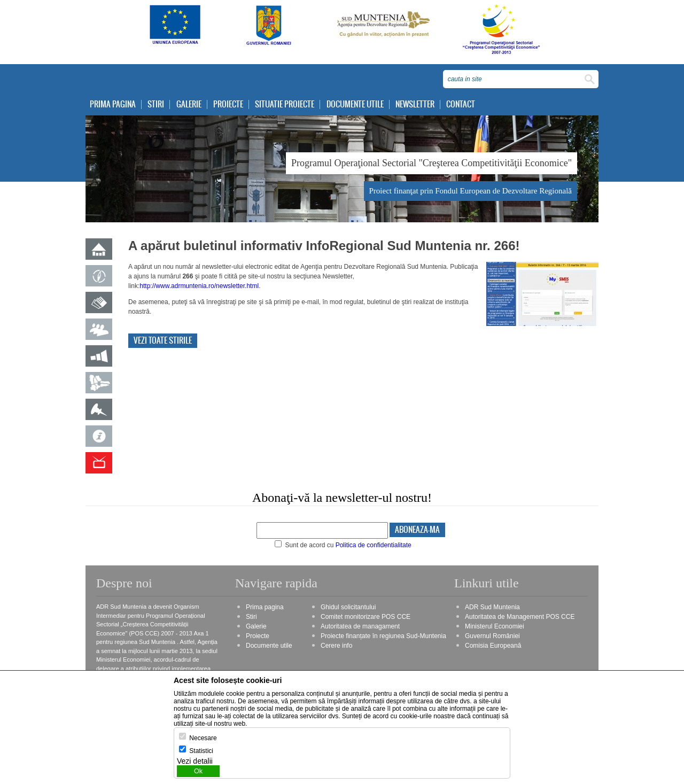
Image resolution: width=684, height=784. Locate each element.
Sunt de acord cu (343, 545)
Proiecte (228, 104)
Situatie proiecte (285, 104)
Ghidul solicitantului (348, 607)
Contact (461, 104)
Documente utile (355, 104)
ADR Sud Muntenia (492, 607)
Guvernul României (492, 636)
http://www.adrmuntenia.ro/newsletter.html (199, 286)
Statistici (201, 751)
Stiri (156, 104)
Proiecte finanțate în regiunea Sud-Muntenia (383, 636)
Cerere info (336, 646)
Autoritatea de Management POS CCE (520, 617)
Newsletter (415, 104)
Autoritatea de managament (360, 626)
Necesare (203, 738)
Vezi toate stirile (163, 341)
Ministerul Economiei (495, 626)
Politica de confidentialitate (374, 545)
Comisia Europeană (493, 646)
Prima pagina (113, 104)
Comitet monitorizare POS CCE (366, 617)
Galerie (189, 104)
